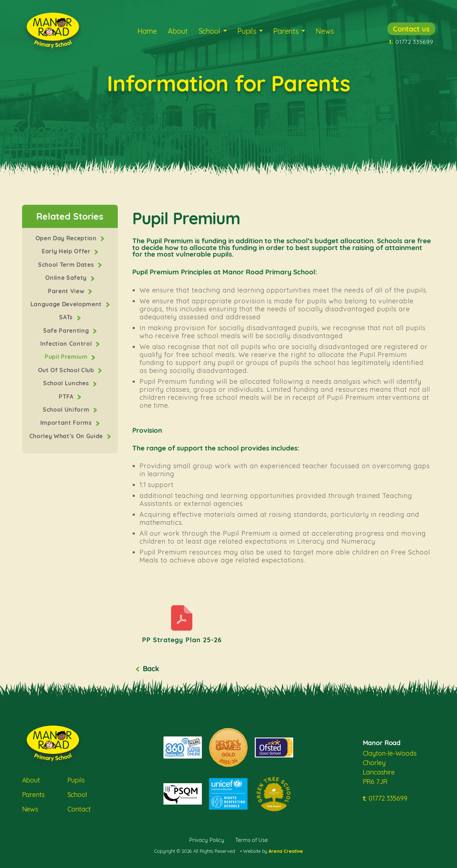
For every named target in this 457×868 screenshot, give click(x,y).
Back (151, 668)
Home (147, 31)
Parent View (67, 291)
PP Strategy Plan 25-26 (182, 640)
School (209, 31)
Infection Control (67, 344)
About (178, 31)
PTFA (67, 396)
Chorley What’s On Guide (67, 436)
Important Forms (67, 423)
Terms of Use (252, 840)
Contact (79, 809)
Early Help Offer (67, 251)
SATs (67, 317)
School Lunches (67, 383)
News (325, 31)
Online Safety (67, 278)
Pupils (247, 31)
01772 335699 (411, 42)
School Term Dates (67, 265)
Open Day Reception (67, 238)
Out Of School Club (67, 370)
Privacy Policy (207, 840)
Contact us (411, 29)
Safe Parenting (67, 331)
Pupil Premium (67, 357)
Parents (286, 31)
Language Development (67, 304)
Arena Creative (286, 851)
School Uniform (67, 410)
